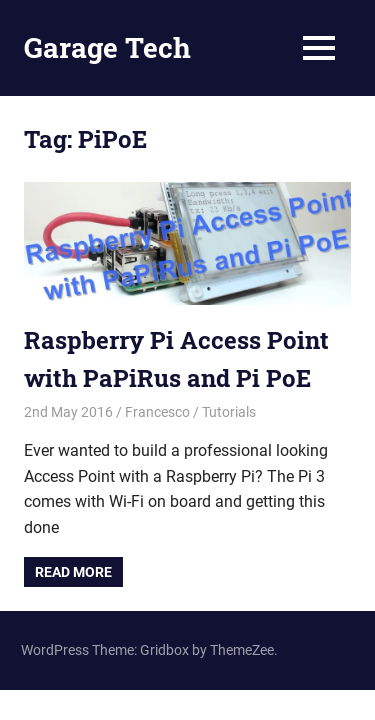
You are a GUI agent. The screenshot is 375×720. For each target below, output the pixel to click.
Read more (73, 572)
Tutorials (229, 412)
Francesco (157, 412)
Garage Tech (107, 47)
